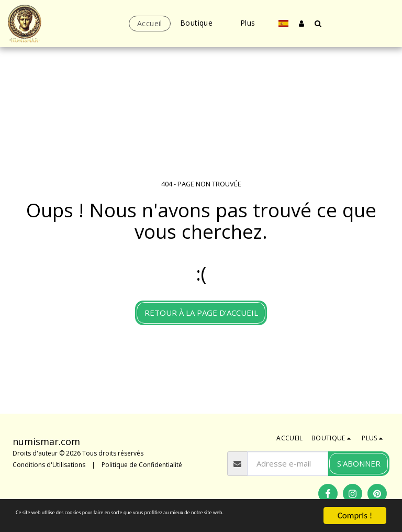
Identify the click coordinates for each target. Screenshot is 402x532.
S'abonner (359, 463)
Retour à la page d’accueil (201, 313)
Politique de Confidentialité (142, 465)
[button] (318, 23)
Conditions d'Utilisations (49, 465)
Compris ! (355, 506)
